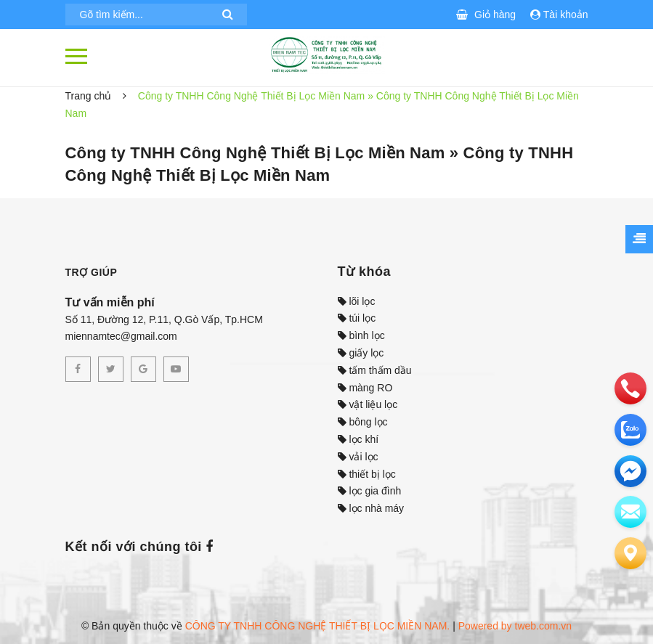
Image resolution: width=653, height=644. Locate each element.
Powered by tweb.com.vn (515, 626)
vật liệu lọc (368, 404)
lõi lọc (357, 301)
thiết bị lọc (367, 474)
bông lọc (363, 422)
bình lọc (361, 335)
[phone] (630, 388)
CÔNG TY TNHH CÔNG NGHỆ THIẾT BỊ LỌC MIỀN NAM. (318, 626)
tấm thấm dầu (375, 370)
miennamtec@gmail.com (121, 336)
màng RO (365, 388)
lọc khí (358, 439)
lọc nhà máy (371, 508)
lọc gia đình (370, 491)
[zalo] (630, 430)
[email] (630, 471)
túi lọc (357, 318)
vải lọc (358, 457)
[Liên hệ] (630, 553)
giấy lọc (361, 353)
